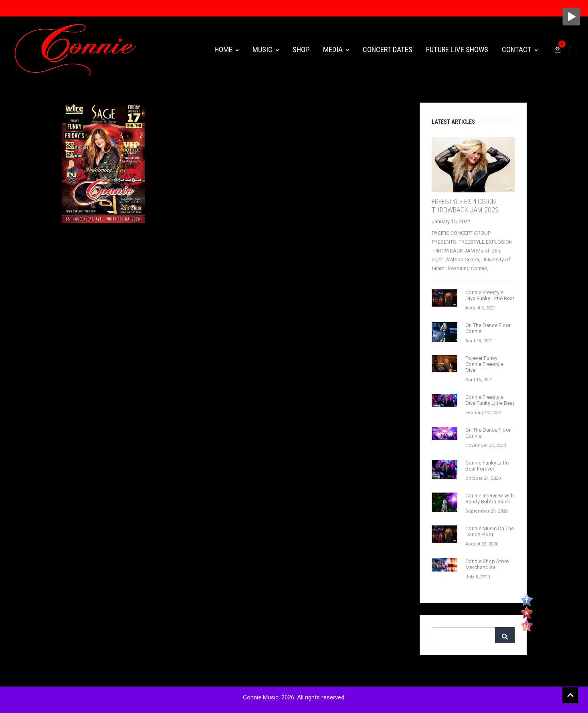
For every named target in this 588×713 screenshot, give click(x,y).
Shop (301, 49)
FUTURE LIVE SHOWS (457, 49)
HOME (227, 49)
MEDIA (336, 49)
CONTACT (520, 49)
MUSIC (266, 49)
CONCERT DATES (388, 49)
